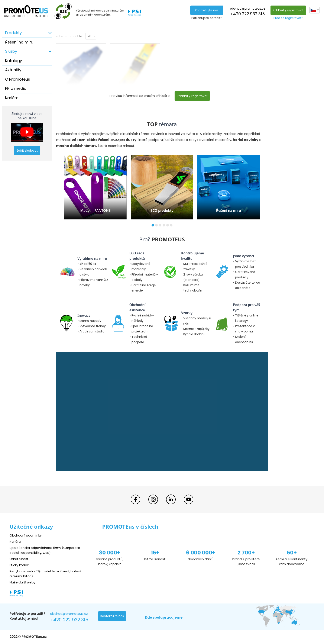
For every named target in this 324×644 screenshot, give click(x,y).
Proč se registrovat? (288, 18)
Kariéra (12, 98)
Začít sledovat (27, 151)
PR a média (16, 88)
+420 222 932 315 (247, 14)
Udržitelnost (19, 559)
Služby (11, 51)
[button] (153, 225)
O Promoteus (18, 79)
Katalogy (14, 61)
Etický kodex (19, 565)
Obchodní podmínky (26, 535)
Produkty (13, 33)
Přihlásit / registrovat (288, 10)
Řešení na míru (19, 42)
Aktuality (13, 70)
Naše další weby (22, 582)
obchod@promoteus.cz (248, 9)
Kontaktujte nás (207, 10)
